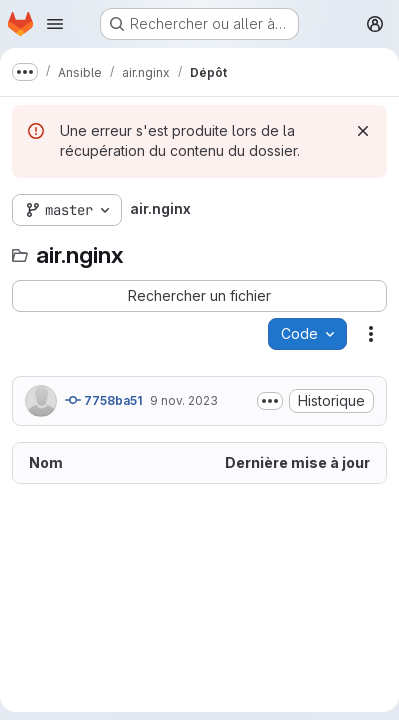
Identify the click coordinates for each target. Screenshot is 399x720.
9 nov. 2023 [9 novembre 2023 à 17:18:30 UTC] (184, 400)
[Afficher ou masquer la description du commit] (270, 401)
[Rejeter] (363, 131)
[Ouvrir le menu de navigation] (55, 24)
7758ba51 (103, 400)
